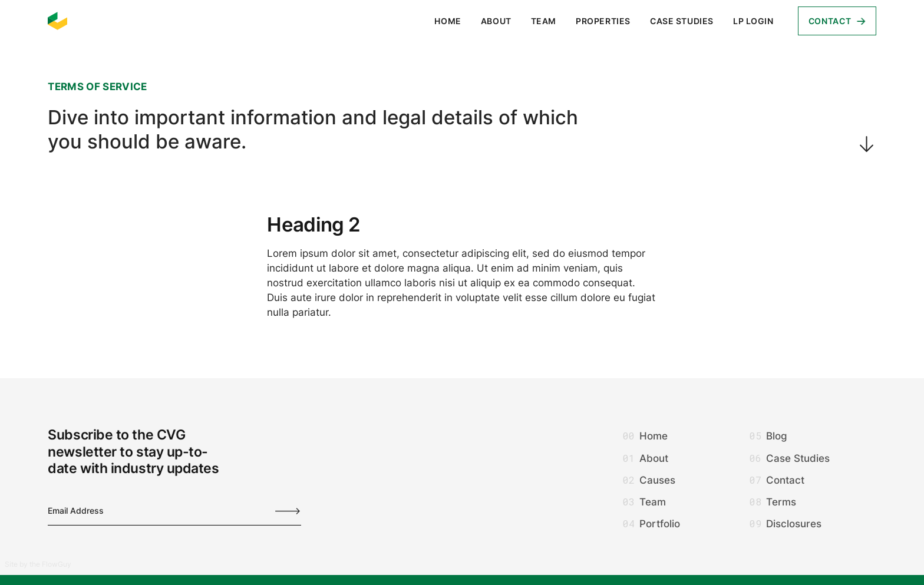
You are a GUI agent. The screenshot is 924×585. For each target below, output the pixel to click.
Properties (603, 21)
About (496, 21)
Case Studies (682, 21)
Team (544, 21)
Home (448, 21)
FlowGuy (57, 564)
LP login (753, 21)
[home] (58, 21)
